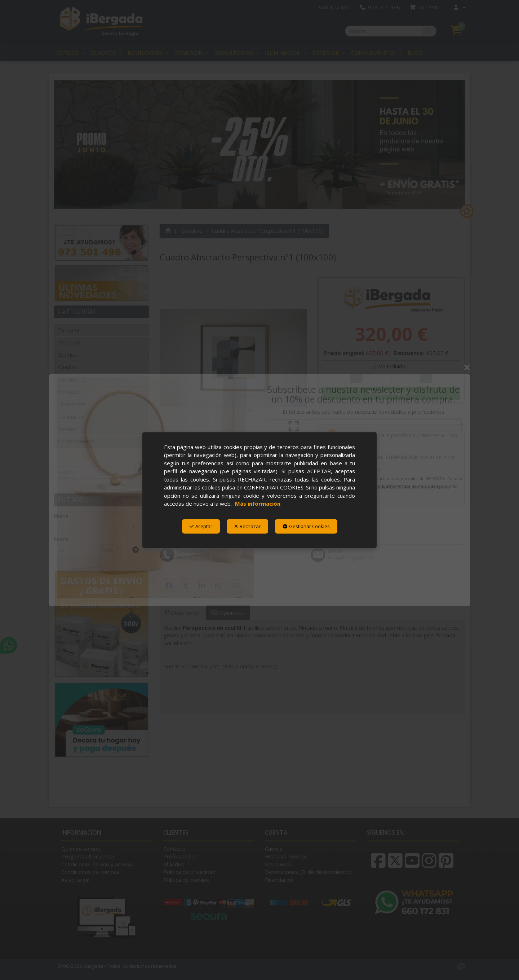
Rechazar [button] (247, 526)
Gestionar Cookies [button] (306, 526)
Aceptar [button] (201, 526)
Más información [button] (258, 504)
